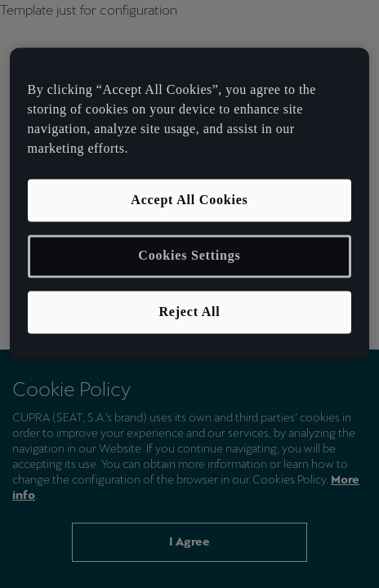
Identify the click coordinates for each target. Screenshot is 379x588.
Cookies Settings (189, 256)
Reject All (189, 312)
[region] (190, 203)
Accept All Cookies (189, 200)
